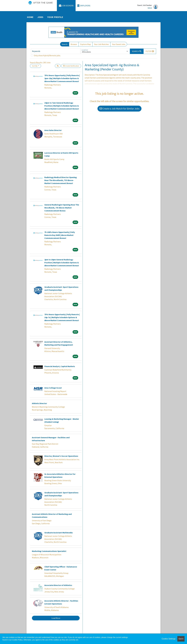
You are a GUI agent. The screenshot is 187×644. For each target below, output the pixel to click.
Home (30, 17)
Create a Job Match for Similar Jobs (119, 109)
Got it (181, 639)
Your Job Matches (101, 44)
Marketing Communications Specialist (49, 551)
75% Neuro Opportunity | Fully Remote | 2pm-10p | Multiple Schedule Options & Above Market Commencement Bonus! (62, 78)
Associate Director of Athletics (58, 585)
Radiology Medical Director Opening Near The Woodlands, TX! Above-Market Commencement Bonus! (61, 180)
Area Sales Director (53, 130)
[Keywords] (56, 51)
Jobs (40, 17)
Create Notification (71, 66)
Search (65, 44)
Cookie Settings (169, 639)
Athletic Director (39, 403)
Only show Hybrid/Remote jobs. (47, 55)
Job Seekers (66, 6)
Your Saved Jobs (119, 44)
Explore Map (86, 44)
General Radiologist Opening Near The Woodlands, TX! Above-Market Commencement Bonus (62, 208)
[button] (150, 51)
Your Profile (55, 17)
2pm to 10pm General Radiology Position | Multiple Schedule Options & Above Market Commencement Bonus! (62, 263)
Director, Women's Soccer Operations (61, 456)
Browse (74, 44)
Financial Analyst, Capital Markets (60, 366)
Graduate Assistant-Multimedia (58, 533)
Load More (56, 618)
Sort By (35, 66)
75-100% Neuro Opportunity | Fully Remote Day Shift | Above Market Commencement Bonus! (60, 235)
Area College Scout (53, 388)
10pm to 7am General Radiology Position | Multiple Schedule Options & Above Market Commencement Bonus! (62, 106)
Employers (84, 6)
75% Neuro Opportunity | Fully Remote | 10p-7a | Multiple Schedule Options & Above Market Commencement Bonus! (62, 317)
